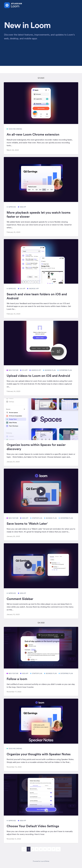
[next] (58, 849)
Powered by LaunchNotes (41, 861)
